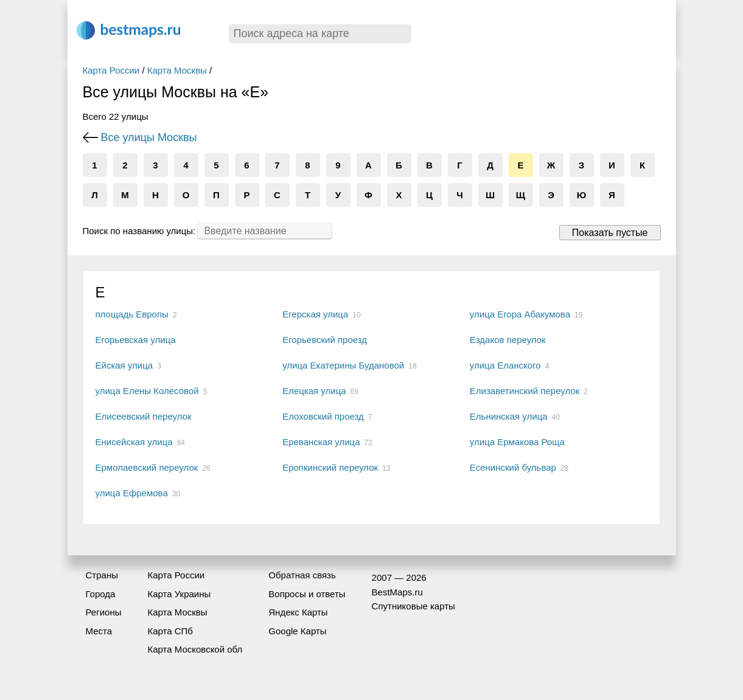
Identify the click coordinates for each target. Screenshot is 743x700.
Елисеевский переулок (144, 416)
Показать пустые (610, 233)
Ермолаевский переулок (147, 467)
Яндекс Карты (298, 612)
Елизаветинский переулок (525, 391)
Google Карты (297, 631)
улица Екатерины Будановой (343, 365)
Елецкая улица (314, 391)
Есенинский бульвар (513, 467)
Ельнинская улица (509, 416)
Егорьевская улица (136, 340)
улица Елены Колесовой (147, 391)
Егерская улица (315, 314)
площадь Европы (132, 314)
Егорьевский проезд (325, 340)
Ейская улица (124, 365)
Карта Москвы (177, 70)
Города (101, 594)
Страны (102, 575)
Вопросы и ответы (307, 594)
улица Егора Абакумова (520, 314)
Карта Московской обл (195, 649)
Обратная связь (302, 575)
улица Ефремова (132, 493)
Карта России (111, 70)
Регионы (104, 612)
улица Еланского (505, 365)
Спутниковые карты (413, 606)
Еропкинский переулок (330, 467)
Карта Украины (179, 594)
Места (99, 631)
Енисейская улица (134, 442)
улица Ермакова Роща (517, 442)
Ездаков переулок (508, 340)
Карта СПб (170, 631)
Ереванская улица (321, 442)
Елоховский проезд (323, 416)
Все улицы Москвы (149, 137)
